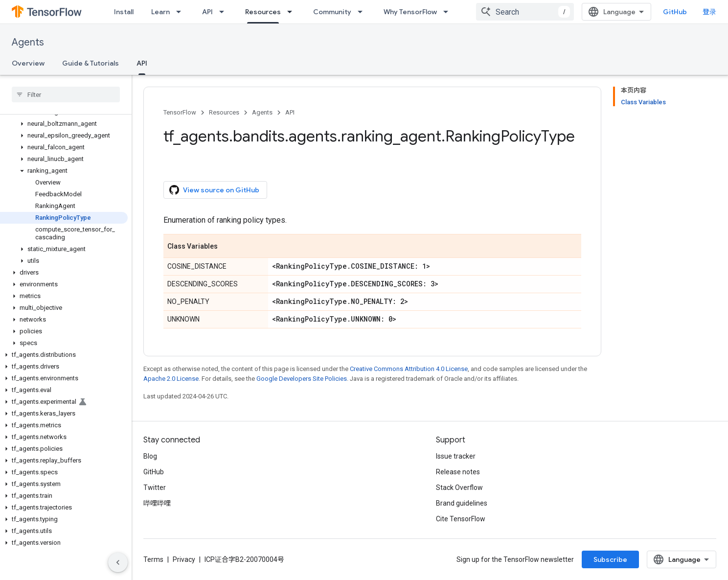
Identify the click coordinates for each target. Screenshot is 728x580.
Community (332, 12)
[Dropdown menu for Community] (363, 12)
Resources (224, 112)
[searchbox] (66, 94)
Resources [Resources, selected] (263, 12)
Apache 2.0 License (171, 379)
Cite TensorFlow (461, 519)
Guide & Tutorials (91, 63)
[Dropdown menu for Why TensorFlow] (449, 12)
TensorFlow (180, 112)
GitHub (675, 12)
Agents (28, 42)
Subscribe (610, 559)
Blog (150, 456)
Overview (28, 63)
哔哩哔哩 (157, 503)
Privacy (184, 559)
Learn (160, 12)
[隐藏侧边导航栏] (118, 562)
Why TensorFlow (410, 12)
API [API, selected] (142, 63)
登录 (709, 12)
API (207, 12)
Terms (153, 559)
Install (124, 12)
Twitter (155, 487)
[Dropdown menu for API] (225, 12)
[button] (64, 124)
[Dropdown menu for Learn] (182, 12)
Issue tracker (456, 456)
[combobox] (525, 12)
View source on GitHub (214, 190)
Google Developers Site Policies (302, 379)
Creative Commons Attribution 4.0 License (409, 369)
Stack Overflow (459, 487)
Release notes (458, 472)
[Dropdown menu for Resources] (293, 12)
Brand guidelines (462, 503)
